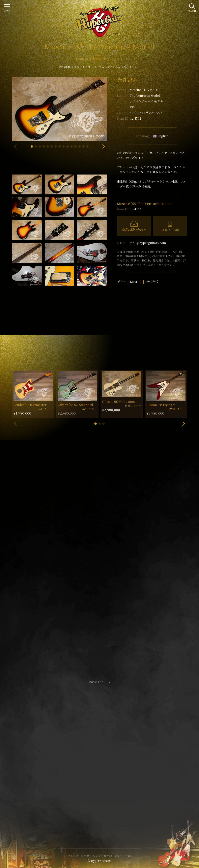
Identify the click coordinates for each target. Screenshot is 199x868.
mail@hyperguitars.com (148, 243)
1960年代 (152, 281)
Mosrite (144, 90)
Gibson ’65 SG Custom (118, 401)
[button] (32, 146)
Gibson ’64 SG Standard (75, 405)
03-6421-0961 (170, 230)
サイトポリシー (99, 749)
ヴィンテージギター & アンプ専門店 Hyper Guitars (99, 856)
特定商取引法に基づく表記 (99, 754)
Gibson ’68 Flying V (161, 405)
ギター (121, 281)
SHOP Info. (100, 563)
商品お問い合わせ (134, 230)
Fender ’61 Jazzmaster (30, 405)
